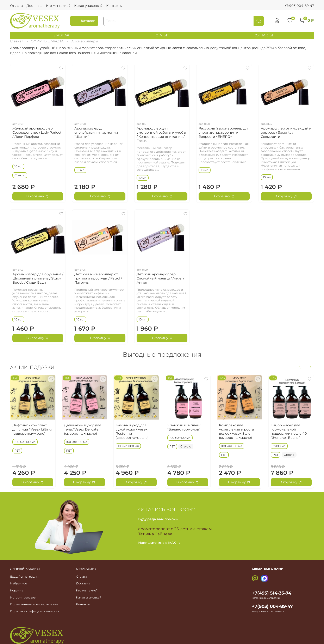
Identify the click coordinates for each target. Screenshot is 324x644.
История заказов (23, 597)
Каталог (84, 21)
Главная (17, 41)
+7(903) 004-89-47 (272, 606)
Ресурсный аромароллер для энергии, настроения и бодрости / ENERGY (224, 133)
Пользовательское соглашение (34, 604)
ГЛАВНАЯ (61, 35)
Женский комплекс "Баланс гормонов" (184, 427)
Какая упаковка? (88, 6)
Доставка (34, 6)
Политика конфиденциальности (35, 611)
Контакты (114, 6)
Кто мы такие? (58, 6)
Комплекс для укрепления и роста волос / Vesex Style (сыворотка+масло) (236, 431)
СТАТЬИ (162, 35)
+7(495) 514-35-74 (272, 593)
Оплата (16, 6)
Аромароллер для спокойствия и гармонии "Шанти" (96, 133)
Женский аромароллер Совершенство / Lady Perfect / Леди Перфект (37, 133)
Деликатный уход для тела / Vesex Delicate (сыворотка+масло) (83, 429)
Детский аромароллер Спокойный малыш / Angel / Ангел (160, 278)
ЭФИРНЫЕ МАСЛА (47, 41)
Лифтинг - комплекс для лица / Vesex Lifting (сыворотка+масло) (32, 429)
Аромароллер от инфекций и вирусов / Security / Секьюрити (286, 133)
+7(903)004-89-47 (299, 6)
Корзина (17, 590)
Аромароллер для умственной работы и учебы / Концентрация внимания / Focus (161, 135)
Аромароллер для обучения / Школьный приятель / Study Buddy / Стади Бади (38, 278)
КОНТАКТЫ (263, 35)
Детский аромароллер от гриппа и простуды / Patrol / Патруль (98, 278)
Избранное (19, 583)
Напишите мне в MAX (160, 543)
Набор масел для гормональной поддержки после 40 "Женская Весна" (289, 431)
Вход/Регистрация (24, 577)
